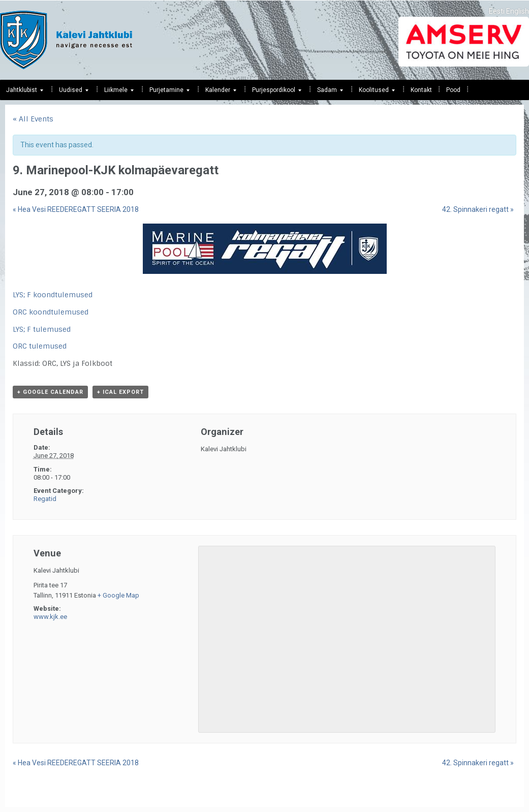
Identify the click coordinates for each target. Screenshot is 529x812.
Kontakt (421, 90)
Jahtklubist (22, 92)
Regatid (45, 499)
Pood (453, 90)
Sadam (327, 92)
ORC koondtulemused (51, 312)
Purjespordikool (274, 92)
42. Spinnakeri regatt (478, 209)
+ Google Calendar (50, 392)
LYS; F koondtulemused (53, 295)
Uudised (71, 92)
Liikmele (116, 92)
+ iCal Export (120, 392)
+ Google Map (118, 595)
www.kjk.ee (50, 617)
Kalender (218, 92)
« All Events (33, 119)
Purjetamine (166, 92)
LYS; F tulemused (42, 329)
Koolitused (374, 92)
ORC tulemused (40, 346)
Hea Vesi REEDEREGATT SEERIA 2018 (76, 209)
